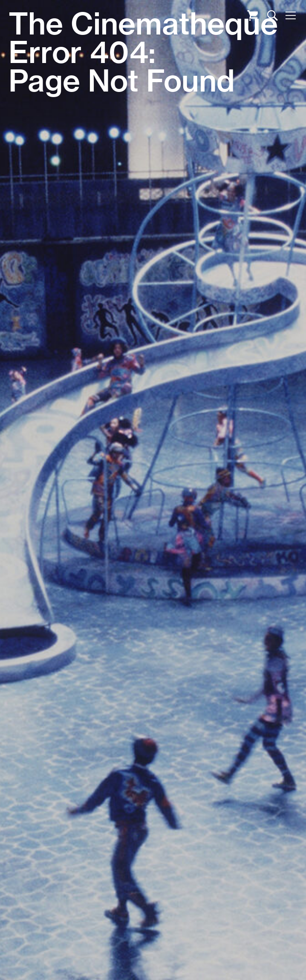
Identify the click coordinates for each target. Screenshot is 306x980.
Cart (253, 16)
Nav (290, 16)
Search (273, 16)
